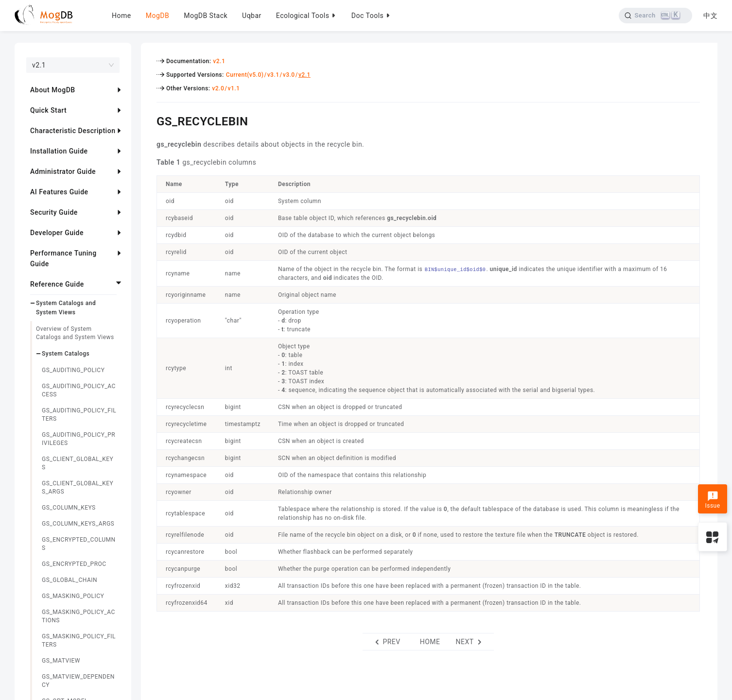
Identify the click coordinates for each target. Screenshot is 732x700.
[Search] (655, 16)
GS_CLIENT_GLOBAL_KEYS (78, 463)
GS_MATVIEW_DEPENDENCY (78, 681)
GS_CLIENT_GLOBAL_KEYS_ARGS (78, 487)
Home (122, 16)
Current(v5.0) (245, 75)
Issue (712, 500)
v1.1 (234, 88)
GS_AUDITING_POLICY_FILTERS (79, 415)
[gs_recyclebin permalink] (149, 120)
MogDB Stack (206, 16)
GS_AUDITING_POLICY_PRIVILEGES (78, 439)
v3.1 (273, 75)
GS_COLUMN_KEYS (69, 508)
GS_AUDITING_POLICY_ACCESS (79, 390)
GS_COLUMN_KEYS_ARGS (78, 524)
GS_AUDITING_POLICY (73, 370)
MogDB (157, 16)
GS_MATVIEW (61, 661)
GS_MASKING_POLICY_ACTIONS (78, 616)
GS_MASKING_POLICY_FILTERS (79, 640)
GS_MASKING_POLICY (73, 596)
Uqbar (252, 16)
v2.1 (219, 61)
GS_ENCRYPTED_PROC (74, 564)
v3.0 (289, 75)
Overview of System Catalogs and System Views (75, 333)
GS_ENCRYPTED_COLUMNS (79, 544)
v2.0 (218, 88)
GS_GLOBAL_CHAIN (70, 580)
